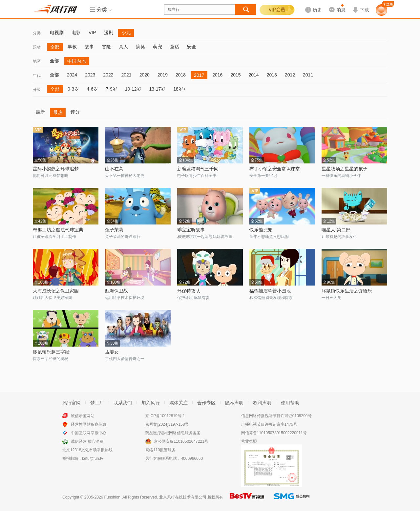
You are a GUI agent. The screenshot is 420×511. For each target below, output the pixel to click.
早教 (72, 47)
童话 (175, 47)
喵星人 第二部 (336, 230)
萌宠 (157, 47)
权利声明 (262, 403)
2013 (272, 75)
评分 (75, 112)
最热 (58, 112)
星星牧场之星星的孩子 (345, 169)
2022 (108, 75)
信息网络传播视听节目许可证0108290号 (276, 416)
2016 (217, 75)
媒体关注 (178, 403)
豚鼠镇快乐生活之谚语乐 (347, 291)
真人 (123, 47)
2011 (308, 75)
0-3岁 (73, 89)
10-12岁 (133, 89)
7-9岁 (111, 89)
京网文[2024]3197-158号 (167, 424)
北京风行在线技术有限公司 (183, 497)
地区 (37, 61)
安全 (192, 47)
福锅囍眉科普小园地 (270, 291)
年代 (37, 75)
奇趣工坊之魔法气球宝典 (58, 230)
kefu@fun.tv (93, 458)
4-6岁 (92, 89)
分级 (37, 90)
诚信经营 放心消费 (87, 441)
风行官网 (72, 403)
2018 (181, 75)
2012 (290, 75)
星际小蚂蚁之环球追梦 (56, 169)
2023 (90, 75)
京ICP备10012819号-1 (165, 416)
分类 (37, 33)
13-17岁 (157, 89)
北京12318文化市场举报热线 (87, 450)
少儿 (126, 33)
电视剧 (57, 32)
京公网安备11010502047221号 (181, 441)
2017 (199, 75)
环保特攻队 (189, 291)
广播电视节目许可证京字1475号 (269, 424)
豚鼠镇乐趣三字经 (51, 352)
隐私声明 (234, 403)
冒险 (106, 47)
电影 (76, 32)
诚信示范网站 (83, 416)
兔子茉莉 (114, 230)
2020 (145, 75)
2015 (235, 75)
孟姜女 (112, 352)
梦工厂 (97, 403)
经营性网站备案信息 (89, 424)
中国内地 (76, 61)
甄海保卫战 (116, 291)
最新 (40, 112)
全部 (55, 47)
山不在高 (114, 169)
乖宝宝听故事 (191, 230)
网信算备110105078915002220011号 (274, 433)
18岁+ (179, 89)
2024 (72, 75)
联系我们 (123, 403)
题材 (37, 47)
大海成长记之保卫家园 (56, 291)
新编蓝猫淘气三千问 (198, 169)
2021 (126, 75)
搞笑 (140, 47)
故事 (89, 47)
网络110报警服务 (160, 450)
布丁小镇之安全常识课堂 (275, 169)
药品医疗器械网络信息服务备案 (173, 433)
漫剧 (109, 32)
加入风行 (151, 403)
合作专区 (206, 403)
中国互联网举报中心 (89, 433)
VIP (92, 32)
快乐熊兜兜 (261, 230)
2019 (163, 75)
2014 (254, 75)
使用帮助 (290, 403)
